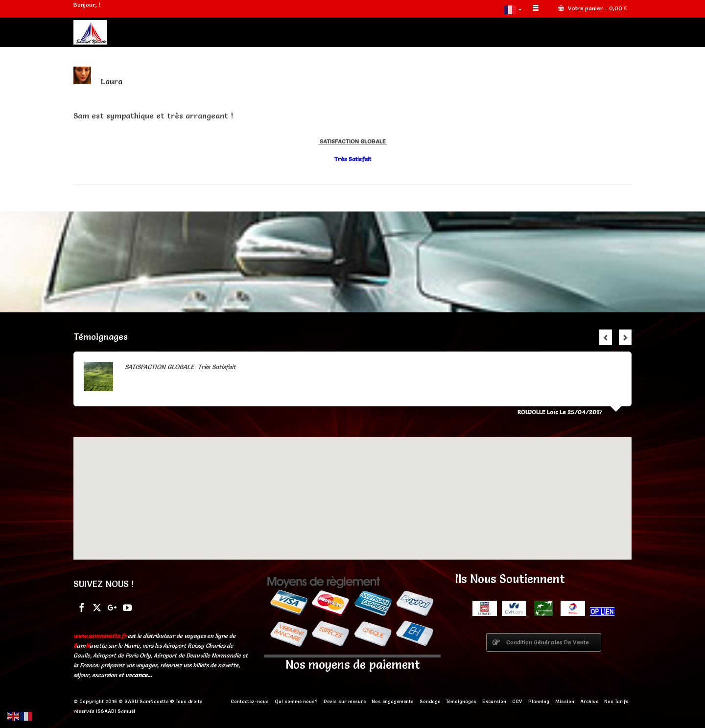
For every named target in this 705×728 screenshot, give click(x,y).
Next (625, 337)
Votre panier (592, 8)
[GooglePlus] (112, 607)
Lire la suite (254, 367)
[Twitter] (97, 607)
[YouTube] (127, 607)
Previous (606, 337)
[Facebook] (82, 607)
